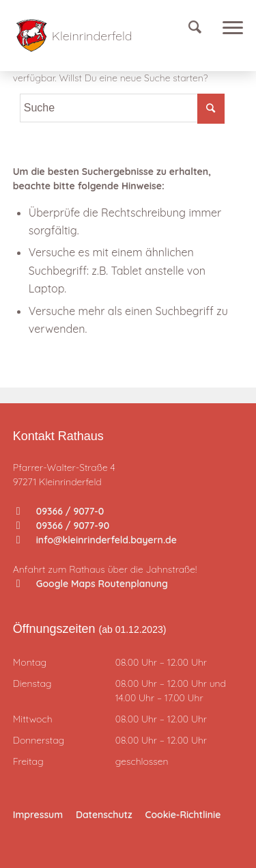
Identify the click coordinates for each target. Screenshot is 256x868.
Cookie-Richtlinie (183, 815)
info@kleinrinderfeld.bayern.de (97, 540)
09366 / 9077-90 (63, 526)
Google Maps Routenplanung (92, 584)
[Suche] (202, 27)
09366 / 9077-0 (60, 511)
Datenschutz (104, 815)
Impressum (38, 815)
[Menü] (229, 27)
